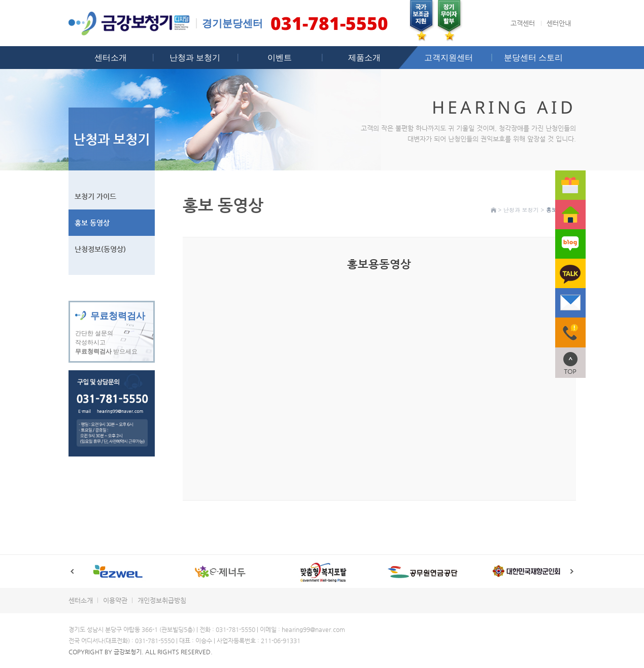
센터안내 (559, 23)
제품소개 (364, 57)
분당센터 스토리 (533, 57)
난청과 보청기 (195, 57)
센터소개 (111, 57)
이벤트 (280, 57)
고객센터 (523, 23)
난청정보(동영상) (100, 249)
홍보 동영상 (92, 223)
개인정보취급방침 (162, 600)
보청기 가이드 (95, 196)
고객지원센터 (449, 57)
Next (572, 571)
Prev (72, 571)
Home (494, 210)
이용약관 (115, 600)
